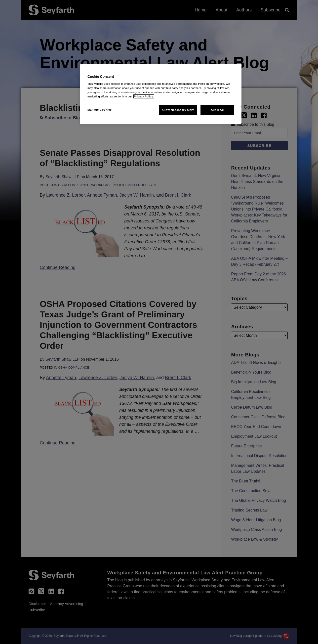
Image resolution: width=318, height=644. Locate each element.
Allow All (217, 110)
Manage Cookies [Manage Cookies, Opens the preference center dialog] (100, 110)
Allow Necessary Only (178, 110)
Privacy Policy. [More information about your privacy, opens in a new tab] (144, 96)
